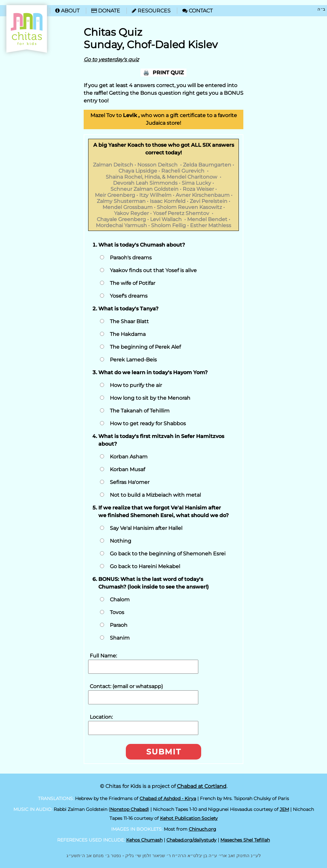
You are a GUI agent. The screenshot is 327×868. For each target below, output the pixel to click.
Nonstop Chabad (129, 809)
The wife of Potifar (133, 283)
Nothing (121, 541)
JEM (284, 809)
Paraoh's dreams (131, 258)
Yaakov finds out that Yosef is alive (153, 270)
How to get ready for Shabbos (148, 423)
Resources (151, 11)
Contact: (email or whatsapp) (126, 686)
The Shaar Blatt (129, 321)
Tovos (117, 612)
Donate (106, 11)
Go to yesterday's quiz (111, 59)
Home (17, 8)
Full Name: (103, 656)
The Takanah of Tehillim (140, 411)
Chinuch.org (202, 829)
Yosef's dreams (129, 296)
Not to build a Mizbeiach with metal (155, 495)
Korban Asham (129, 457)
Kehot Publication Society (189, 818)
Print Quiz (168, 73)
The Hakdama (128, 334)
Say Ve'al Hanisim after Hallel (146, 528)
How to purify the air (136, 385)
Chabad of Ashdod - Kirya (168, 798)
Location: (101, 717)
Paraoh (119, 625)
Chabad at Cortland (202, 786)
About (67, 11)
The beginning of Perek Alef (145, 347)
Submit (164, 752)
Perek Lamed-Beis (133, 360)
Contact (198, 11)
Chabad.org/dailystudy (191, 840)
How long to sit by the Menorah (150, 398)
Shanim (120, 638)
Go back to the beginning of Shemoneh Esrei (168, 554)
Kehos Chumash (144, 840)
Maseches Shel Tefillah (245, 840)
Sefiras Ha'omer (130, 482)
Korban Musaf (127, 469)
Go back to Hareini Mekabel (145, 566)
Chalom (120, 600)
